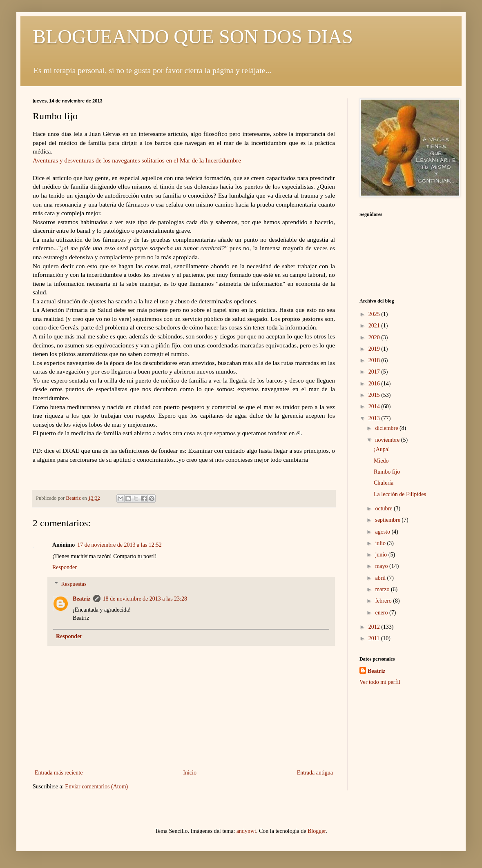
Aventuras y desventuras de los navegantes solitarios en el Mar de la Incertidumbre (137, 160)
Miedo (381, 461)
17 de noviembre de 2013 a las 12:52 (119, 545)
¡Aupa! (382, 449)
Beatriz (82, 599)
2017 (375, 372)
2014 (375, 406)
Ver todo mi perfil (380, 682)
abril (381, 578)
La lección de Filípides (400, 494)
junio (382, 555)
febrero (384, 601)
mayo (382, 566)
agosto (383, 532)
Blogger (317, 831)
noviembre (388, 440)
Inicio (190, 773)
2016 (375, 384)
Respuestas (74, 584)
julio (381, 543)
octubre (384, 509)
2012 (375, 627)
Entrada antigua (315, 773)
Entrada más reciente (59, 773)
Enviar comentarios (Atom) (96, 787)
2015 (375, 395)
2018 (375, 360)
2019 (375, 349)
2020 (375, 337)
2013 (375, 418)
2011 (375, 638)
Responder (65, 567)
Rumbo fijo (387, 472)
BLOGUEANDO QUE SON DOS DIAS (193, 37)
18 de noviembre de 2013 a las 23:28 (145, 599)
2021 (375, 326)
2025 (375, 314)
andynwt (246, 831)
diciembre (387, 428)
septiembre (388, 520)
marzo (383, 589)
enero (382, 613)
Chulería (384, 483)
